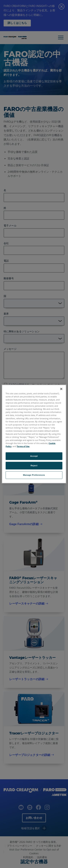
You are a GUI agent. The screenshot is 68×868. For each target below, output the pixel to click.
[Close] (61, 389)
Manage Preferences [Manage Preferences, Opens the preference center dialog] (34, 475)
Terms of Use (23, 446)
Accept (34, 456)
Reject (34, 466)
